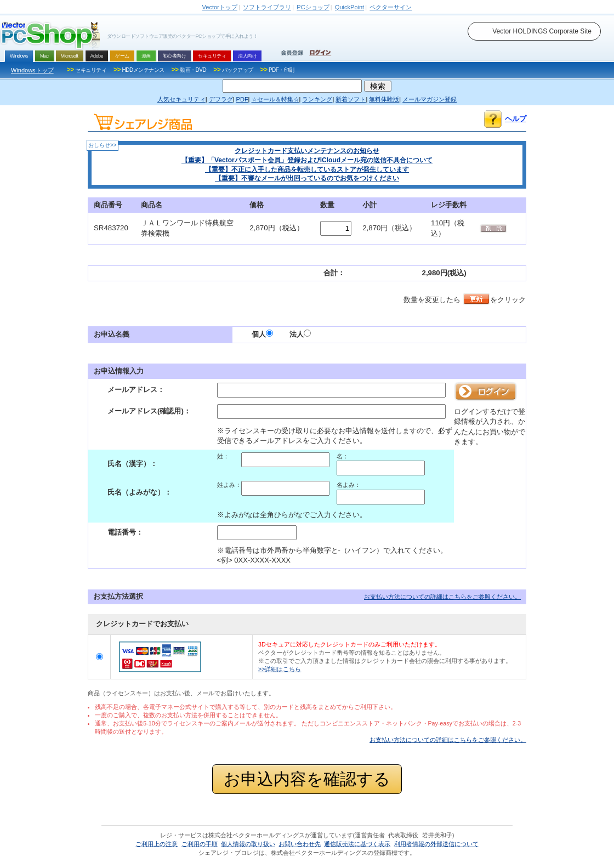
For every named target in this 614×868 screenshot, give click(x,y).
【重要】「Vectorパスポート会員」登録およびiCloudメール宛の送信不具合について (307, 160)
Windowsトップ (32, 70)
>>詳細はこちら (280, 669)
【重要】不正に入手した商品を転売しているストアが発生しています (307, 169)
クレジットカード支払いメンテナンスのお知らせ (307, 151)
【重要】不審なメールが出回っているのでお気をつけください (307, 178)
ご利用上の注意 (157, 844)
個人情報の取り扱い (248, 844)
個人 (262, 334)
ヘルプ (516, 119)
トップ (220, 7)
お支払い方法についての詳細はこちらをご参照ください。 (442, 597)
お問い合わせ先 (300, 844)
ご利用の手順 (200, 844)
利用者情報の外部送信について (436, 844)
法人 (300, 334)
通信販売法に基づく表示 (357, 844)
